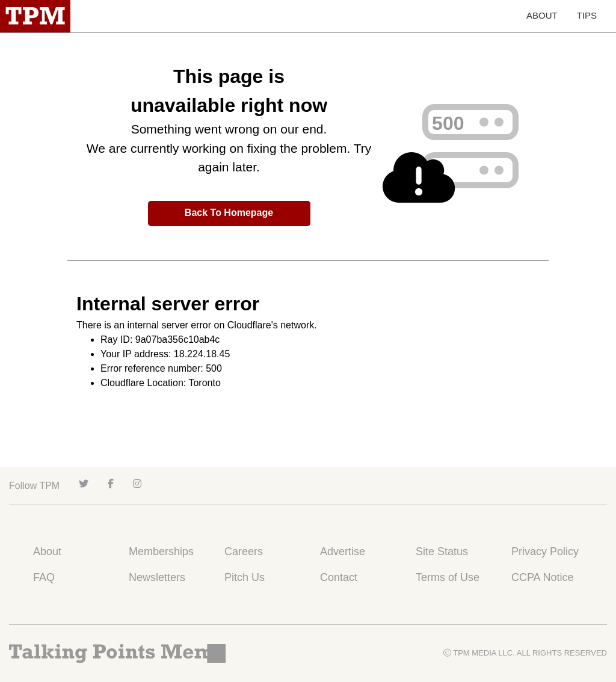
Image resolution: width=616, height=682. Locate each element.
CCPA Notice (543, 577)
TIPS (587, 15)
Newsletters (157, 577)
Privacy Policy (545, 551)
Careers (244, 551)
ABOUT (542, 15)
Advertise (343, 551)
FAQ (44, 577)
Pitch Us (245, 577)
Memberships (161, 551)
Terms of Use (448, 577)
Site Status (442, 551)
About (47, 551)
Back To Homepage (229, 213)
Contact (339, 577)
